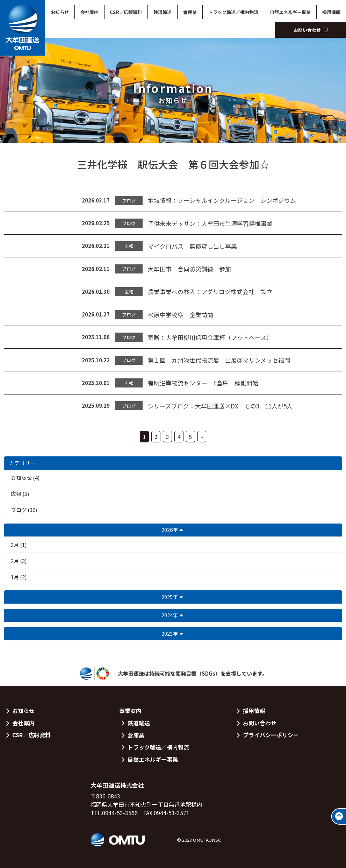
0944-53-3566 (120, 813)
